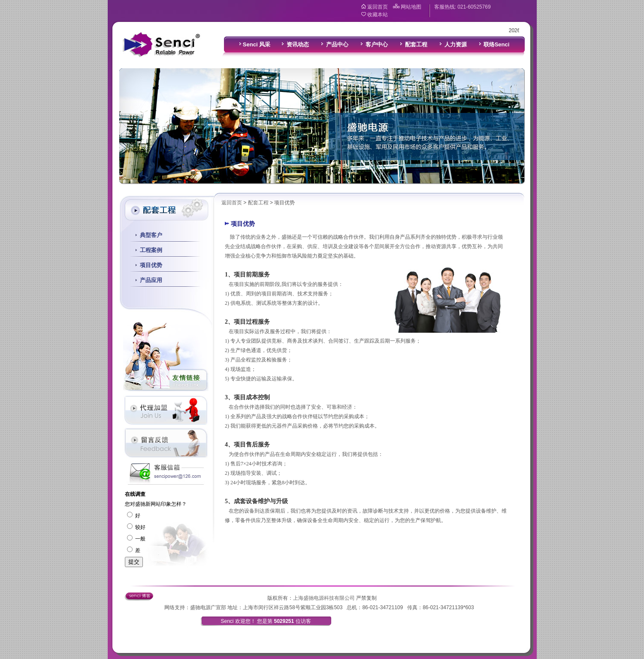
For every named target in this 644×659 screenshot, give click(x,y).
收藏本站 (378, 15)
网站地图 (411, 7)
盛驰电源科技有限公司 (161, 45)
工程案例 (151, 250)
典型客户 (151, 235)
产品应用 (151, 280)
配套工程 (258, 203)
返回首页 (378, 7)
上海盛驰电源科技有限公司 (324, 598)
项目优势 (151, 265)
